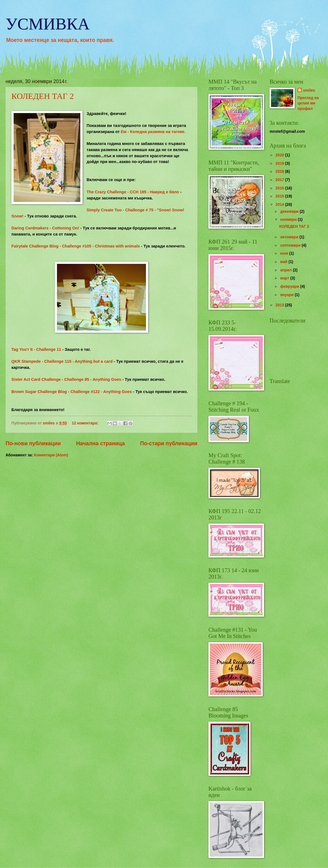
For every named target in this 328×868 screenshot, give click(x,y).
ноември (289, 220)
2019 (280, 163)
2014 (280, 205)
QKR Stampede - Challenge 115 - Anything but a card (63, 361)
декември (290, 212)
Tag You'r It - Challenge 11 (36, 349)
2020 (280, 155)
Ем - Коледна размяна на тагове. (153, 132)
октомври (290, 237)
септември (291, 245)
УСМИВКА (48, 24)
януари (287, 295)
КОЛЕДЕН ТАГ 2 (43, 96)
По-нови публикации (33, 443)
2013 (280, 305)
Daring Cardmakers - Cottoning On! (46, 228)
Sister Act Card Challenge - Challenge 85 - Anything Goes (67, 379)
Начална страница (100, 443)
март (285, 278)
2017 (280, 180)
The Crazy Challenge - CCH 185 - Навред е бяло (133, 192)
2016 (280, 188)
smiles (309, 90)
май (284, 262)
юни (285, 253)
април (287, 270)
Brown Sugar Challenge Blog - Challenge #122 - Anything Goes (72, 392)
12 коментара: (85, 423)
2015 (280, 196)
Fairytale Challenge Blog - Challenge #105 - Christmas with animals (76, 246)
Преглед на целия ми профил (308, 103)
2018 (280, 172)
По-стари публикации (169, 443)
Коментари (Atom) (51, 455)
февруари (290, 287)
